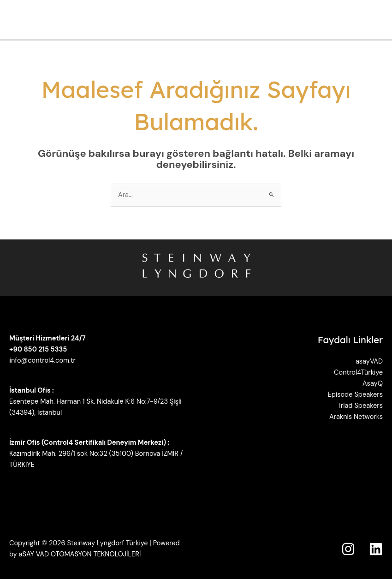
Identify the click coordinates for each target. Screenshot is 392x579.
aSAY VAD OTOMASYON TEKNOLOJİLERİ (80, 554)
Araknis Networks (356, 417)
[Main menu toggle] (382, 20)
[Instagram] (348, 549)
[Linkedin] (376, 549)
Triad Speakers (360, 406)
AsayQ (373, 384)
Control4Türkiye (358, 373)
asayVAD (369, 361)
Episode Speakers (355, 395)
